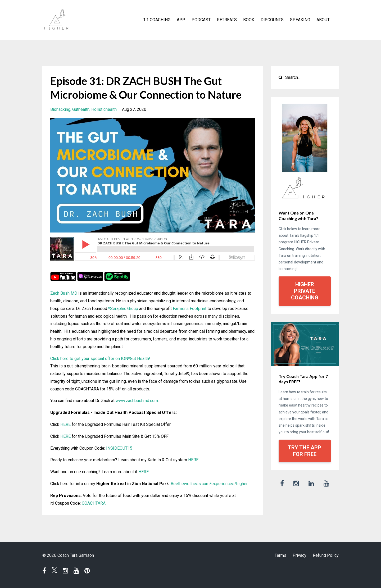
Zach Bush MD (64, 293)
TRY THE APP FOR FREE (305, 451)
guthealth (81, 109)
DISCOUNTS (272, 20)
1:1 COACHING (157, 20)
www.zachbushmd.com (137, 401)
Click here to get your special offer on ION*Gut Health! (100, 359)
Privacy (300, 555)
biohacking (60, 109)
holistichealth (104, 109)
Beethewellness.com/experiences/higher (209, 484)
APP (181, 20)
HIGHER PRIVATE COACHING (305, 291)
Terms (280, 555)
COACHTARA (94, 503)
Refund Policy (326, 555)
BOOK (249, 20)
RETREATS (227, 20)
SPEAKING (300, 20)
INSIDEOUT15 (119, 448)
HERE (65, 424)
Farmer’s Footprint (190, 309)
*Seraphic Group (123, 309)
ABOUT (323, 20)
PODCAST (201, 20)
